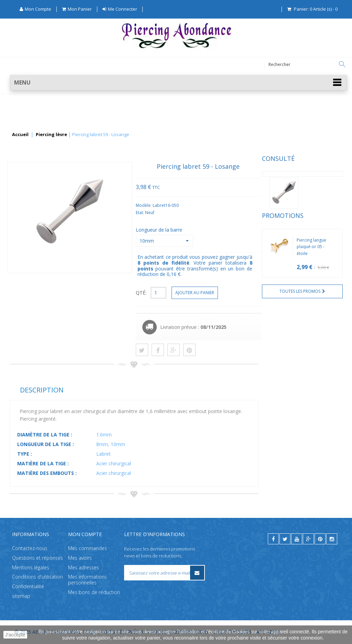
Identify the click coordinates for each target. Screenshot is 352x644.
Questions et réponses (37, 558)
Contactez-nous (30, 548)
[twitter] (285, 539)
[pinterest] (320, 539)
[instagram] (332, 539)
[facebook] (273, 539)
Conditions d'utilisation (37, 577)
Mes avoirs (80, 558)
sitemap (21, 596)
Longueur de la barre (244, 230)
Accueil (20, 135)
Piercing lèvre (51, 135)
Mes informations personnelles (87, 580)
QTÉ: (225, 293)
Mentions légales (31, 568)
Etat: (224, 213)
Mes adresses (84, 568)
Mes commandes (87, 548)
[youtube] (297, 539)
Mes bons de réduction (94, 592)
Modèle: (228, 205)
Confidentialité (28, 587)
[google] (308, 539)
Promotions (30, 227)
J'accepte (15, 635)
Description (126, 390)
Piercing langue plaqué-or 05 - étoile (59, 259)
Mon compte (85, 534)
